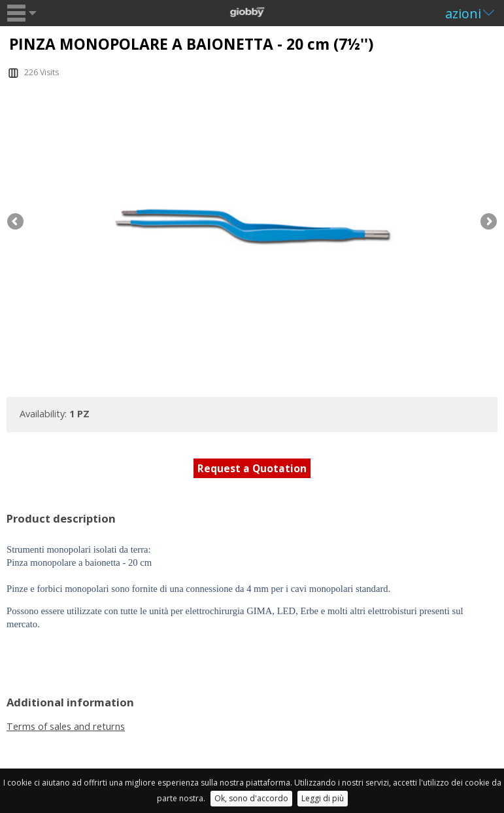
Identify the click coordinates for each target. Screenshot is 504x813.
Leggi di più (323, 798)
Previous (16, 222)
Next (488, 222)
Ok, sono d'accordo (251, 798)
